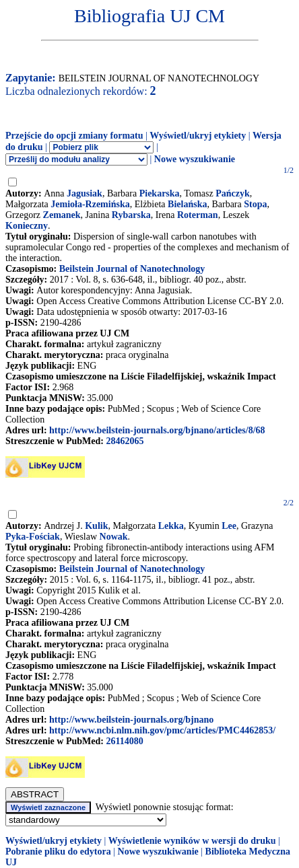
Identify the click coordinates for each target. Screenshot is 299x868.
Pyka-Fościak (33, 537)
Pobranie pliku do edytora (58, 852)
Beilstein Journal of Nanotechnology (132, 269)
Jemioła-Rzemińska (90, 204)
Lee (229, 526)
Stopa (255, 204)
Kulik (96, 526)
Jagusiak (85, 193)
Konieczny (27, 226)
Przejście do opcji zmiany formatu (74, 136)
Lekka (171, 526)
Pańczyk (233, 193)
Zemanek (62, 215)
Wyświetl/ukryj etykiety (198, 136)
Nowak (114, 537)
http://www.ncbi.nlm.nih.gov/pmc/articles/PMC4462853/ (162, 730)
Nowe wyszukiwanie (195, 159)
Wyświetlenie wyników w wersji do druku (192, 841)
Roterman (198, 215)
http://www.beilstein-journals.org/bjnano (131, 720)
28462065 (125, 441)
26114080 (124, 741)
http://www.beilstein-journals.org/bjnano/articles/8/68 (157, 430)
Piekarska (160, 193)
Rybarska (131, 215)
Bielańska (187, 204)
